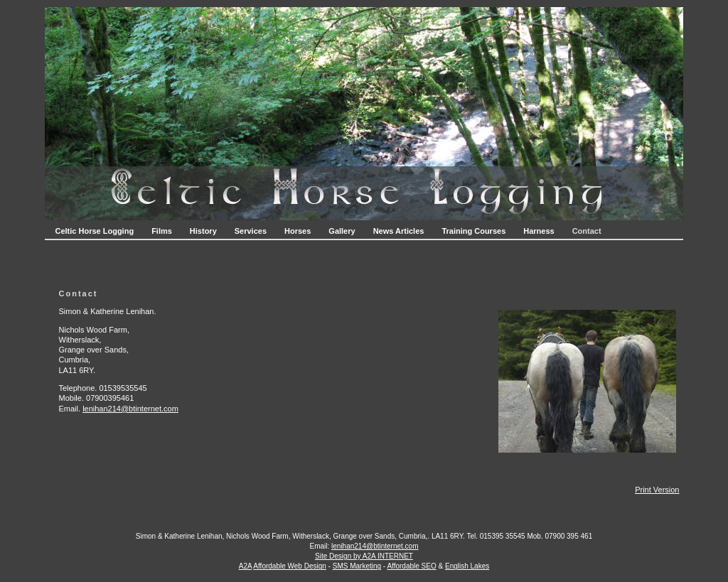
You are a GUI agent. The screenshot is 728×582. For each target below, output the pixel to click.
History (203, 231)
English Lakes (467, 566)
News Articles (399, 231)
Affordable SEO (411, 566)
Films (162, 231)
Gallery (342, 231)
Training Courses (473, 231)
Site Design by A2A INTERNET (364, 556)
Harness (539, 231)
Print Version (657, 490)
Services (251, 231)
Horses (298, 231)
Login (364, 577)
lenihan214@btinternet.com (130, 409)
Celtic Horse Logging (95, 231)
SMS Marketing (357, 566)
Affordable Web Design (289, 566)
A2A (245, 566)
